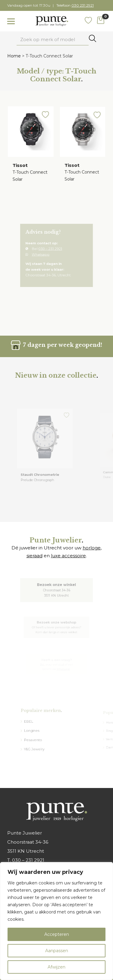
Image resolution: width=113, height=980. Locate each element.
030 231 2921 (83, 5)
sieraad (35, 556)
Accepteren (57, 934)
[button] (45, 118)
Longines (34, 731)
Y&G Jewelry (36, 746)
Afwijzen (56, 967)
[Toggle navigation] (11, 21)
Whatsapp (43, 255)
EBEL (31, 723)
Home (14, 56)
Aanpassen (57, 951)
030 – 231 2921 (51, 251)
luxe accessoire (68, 556)
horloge (92, 548)
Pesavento (35, 738)
